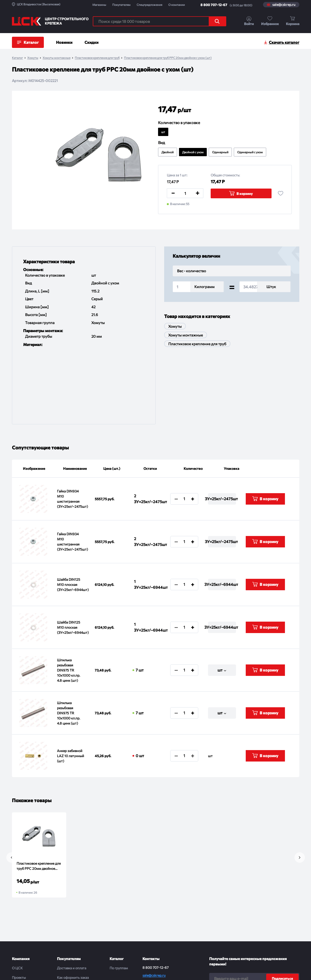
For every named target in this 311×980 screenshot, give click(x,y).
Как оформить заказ (73, 908)
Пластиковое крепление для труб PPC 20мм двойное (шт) (39, 796)
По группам (119, 898)
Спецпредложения (149, 5)
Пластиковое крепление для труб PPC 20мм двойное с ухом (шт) (168, 58)
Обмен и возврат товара (76, 917)
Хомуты (33, 58)
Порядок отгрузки (71, 927)
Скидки (91, 42)
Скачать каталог (284, 42)
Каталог (17, 58)
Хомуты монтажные (57, 58)
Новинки (64, 42)
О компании (177, 5)
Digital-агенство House (283, 968)
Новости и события (27, 917)
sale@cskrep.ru (284, 5)
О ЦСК (17, 898)
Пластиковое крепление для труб (97, 58)
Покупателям (121, 5)
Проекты (19, 908)
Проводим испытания (74, 936)
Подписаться (282, 909)
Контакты (20, 936)
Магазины (99, 5)
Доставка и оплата (72, 898)
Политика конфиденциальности (141, 971)
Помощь (64, 946)
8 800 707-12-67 (214, 5)
